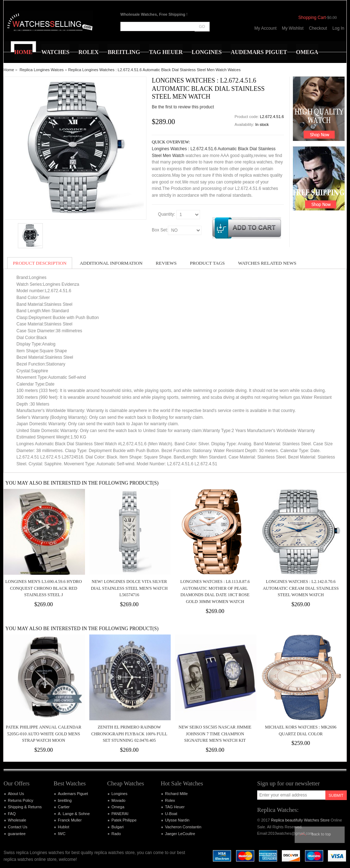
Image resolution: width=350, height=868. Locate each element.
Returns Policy (21, 800)
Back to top (321, 834)
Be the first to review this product (183, 107)
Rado (116, 834)
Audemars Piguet (73, 794)
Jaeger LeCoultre (180, 834)
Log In (338, 28)
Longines (119, 794)
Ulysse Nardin (177, 820)
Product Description (40, 263)
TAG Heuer (175, 807)
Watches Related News (267, 263)
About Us (16, 794)
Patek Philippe (124, 820)
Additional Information (111, 263)
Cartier (64, 807)
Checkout (318, 28)
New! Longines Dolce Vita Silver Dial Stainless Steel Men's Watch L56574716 (129, 588)
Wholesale (17, 820)
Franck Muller (70, 820)
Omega (118, 807)
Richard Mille (176, 794)
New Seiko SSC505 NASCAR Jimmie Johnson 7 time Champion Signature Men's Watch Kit (215, 734)
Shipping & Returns (25, 807)
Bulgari (117, 827)
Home (9, 70)
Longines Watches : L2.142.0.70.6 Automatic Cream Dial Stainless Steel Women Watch (301, 588)
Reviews (166, 263)
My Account (265, 28)
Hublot (64, 827)
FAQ (12, 814)
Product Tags (207, 263)
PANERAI (120, 814)
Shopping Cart (312, 18)
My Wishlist (293, 28)
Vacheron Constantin (183, 827)
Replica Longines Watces (42, 70)
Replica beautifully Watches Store (300, 820)
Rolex (170, 800)
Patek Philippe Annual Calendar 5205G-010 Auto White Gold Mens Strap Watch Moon (43, 734)
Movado (118, 800)
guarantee (17, 834)
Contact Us (17, 827)
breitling (65, 800)
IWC (62, 834)
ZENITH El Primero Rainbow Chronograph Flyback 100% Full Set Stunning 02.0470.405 (129, 734)
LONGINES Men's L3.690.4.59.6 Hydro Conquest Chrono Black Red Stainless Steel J (44, 588)
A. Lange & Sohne (74, 814)
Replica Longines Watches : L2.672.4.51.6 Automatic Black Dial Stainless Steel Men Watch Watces (154, 70)
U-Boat (171, 814)
